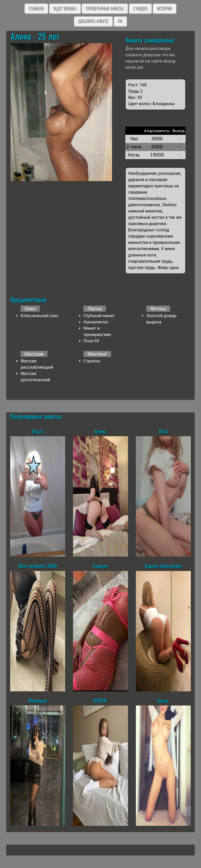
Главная (36, 9)
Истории (164, 9)
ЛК (120, 21)
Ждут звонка (65, 9)
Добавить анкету (93, 21)
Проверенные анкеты (105, 9)
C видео (140, 9)
